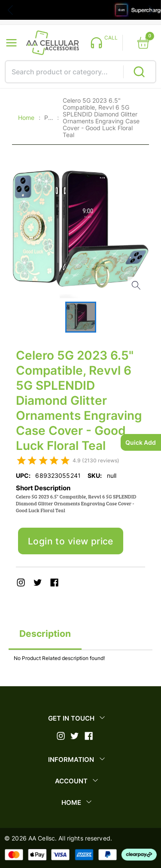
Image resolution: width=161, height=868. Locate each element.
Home (26, 118)
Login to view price (71, 541)
